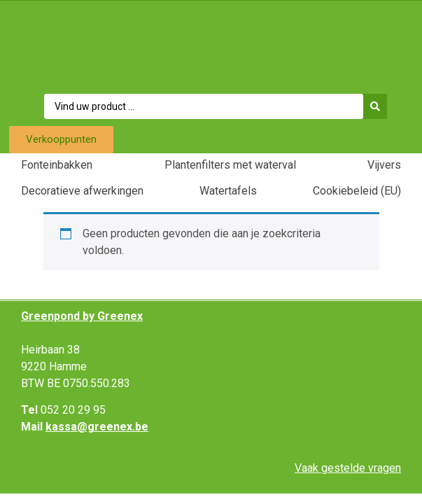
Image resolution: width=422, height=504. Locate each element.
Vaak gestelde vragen (348, 468)
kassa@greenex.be (97, 427)
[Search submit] (379, 106)
